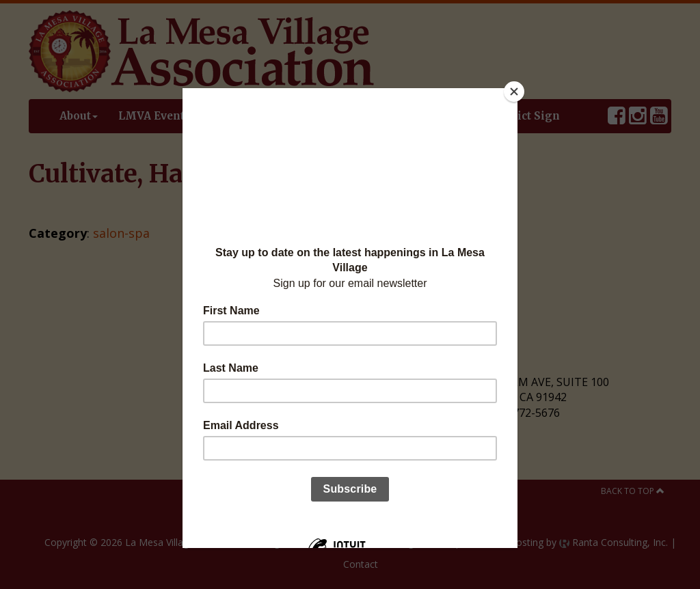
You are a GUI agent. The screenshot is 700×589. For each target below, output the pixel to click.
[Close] (514, 92)
